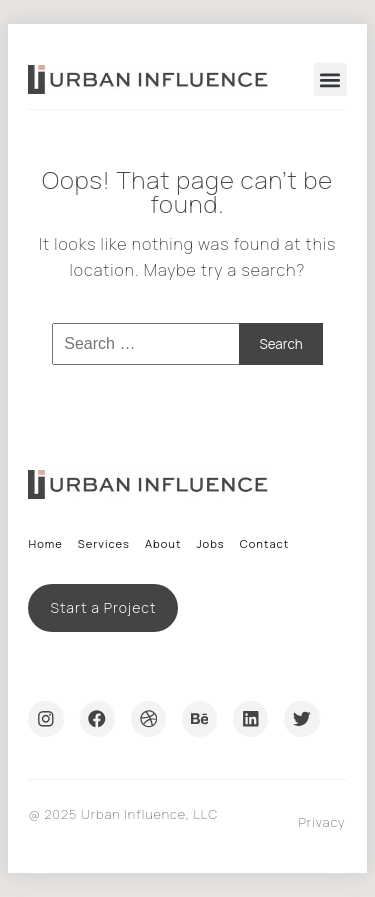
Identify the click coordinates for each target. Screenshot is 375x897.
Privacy (321, 822)
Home (45, 543)
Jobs (210, 543)
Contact (265, 543)
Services (104, 543)
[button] (330, 79)
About (163, 543)
